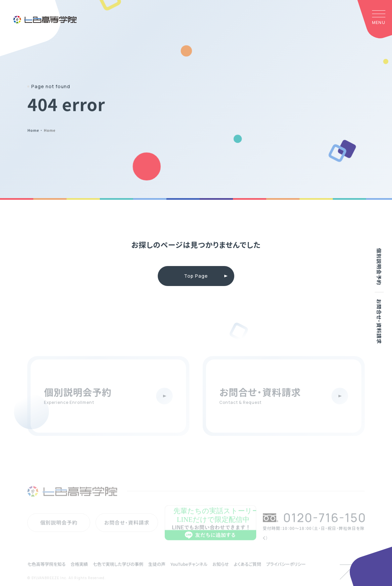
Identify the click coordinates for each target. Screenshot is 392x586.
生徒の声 (157, 572)
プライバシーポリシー (286, 572)
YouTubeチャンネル (189, 572)
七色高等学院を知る (46, 572)
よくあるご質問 (247, 572)
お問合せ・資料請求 (379, 321)
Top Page (196, 276)
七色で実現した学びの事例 (118, 572)
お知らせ (220, 572)
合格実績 (79, 572)
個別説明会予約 (379, 267)
